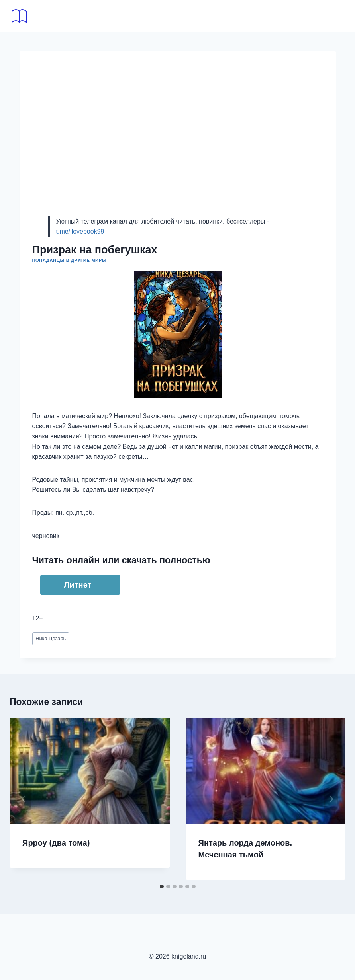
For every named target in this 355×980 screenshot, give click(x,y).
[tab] (162, 886)
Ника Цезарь (51, 638)
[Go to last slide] (24, 799)
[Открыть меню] (338, 16)
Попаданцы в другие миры (70, 260)
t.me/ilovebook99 (80, 231)
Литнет (78, 585)
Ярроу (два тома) (56, 843)
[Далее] (331, 799)
